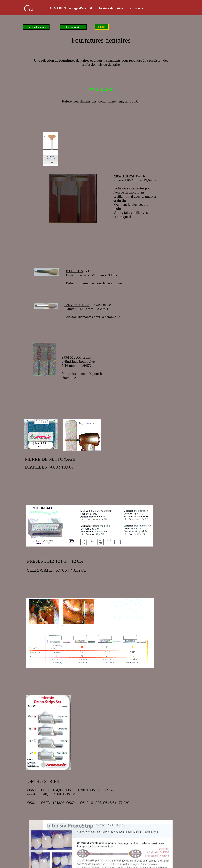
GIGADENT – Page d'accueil (71, 8)
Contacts (137, 8)
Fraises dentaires (111, 8)
